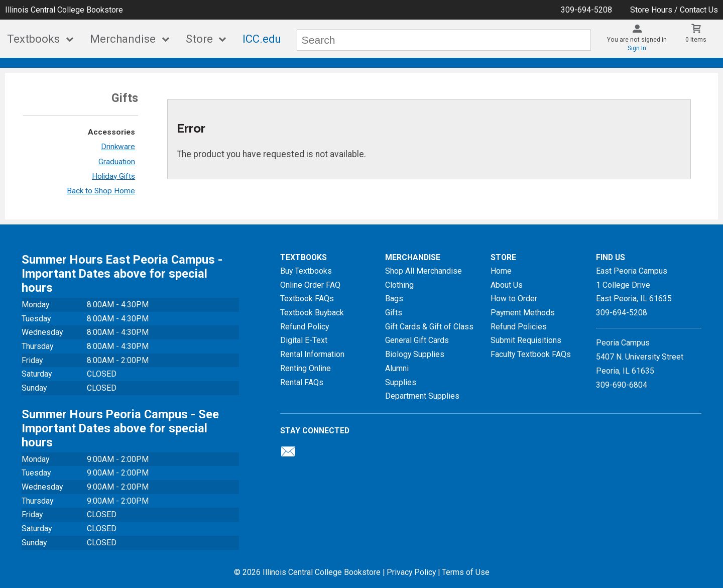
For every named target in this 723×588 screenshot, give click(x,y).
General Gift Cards (417, 340)
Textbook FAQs (307, 299)
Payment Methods (523, 313)
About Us (507, 285)
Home (501, 271)
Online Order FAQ (310, 285)
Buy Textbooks (306, 271)
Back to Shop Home (101, 191)
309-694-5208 (586, 10)
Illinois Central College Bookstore (64, 10)
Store (199, 39)
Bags (394, 299)
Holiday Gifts (113, 176)
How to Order (514, 299)
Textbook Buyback (312, 313)
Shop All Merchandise (424, 271)
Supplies (401, 382)
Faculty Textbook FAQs (531, 354)
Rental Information (312, 354)
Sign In (637, 48)
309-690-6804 (622, 385)
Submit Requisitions (526, 340)
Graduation (117, 162)
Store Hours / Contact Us (674, 10)
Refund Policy (305, 327)
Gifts (394, 313)
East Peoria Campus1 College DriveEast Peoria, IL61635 (634, 285)
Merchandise (123, 39)
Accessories (111, 132)
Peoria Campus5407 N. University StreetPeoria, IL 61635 (640, 357)
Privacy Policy (411, 572)
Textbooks (33, 39)
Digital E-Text (304, 340)
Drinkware (118, 147)
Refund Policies (519, 327)
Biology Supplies (415, 354)
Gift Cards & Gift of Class (429, 327)
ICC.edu (262, 39)
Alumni (397, 368)
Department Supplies (422, 396)
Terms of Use (466, 572)
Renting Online (306, 368)
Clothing (399, 285)
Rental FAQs (302, 382)
